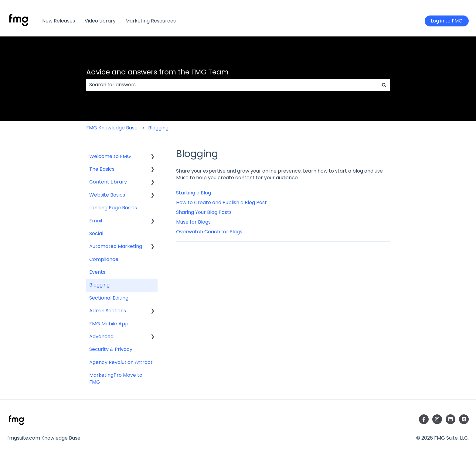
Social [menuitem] (96, 233)
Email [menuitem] (96, 221)
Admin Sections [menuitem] (108, 311)
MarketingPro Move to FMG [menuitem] (116, 378)
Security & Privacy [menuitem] (111, 349)
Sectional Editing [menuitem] (109, 298)
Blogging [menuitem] (99, 285)
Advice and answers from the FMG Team (157, 72)
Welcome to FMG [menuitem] (110, 156)
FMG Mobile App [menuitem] (109, 324)
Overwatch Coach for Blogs (209, 232)
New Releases (59, 21)
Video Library (100, 21)
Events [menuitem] (97, 272)
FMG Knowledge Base (112, 128)
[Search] (384, 85)
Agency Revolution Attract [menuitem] (121, 362)
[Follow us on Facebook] (424, 419)
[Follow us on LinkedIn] (450, 419)
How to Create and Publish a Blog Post (221, 202)
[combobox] (232, 85)
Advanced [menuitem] (101, 336)
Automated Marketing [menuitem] (116, 246)
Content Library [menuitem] (108, 182)
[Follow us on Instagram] (437, 419)
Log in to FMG (447, 21)
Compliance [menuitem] (104, 259)
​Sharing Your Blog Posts (204, 212)
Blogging (158, 128)
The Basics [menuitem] (102, 169)
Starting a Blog (194, 193)
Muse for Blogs (193, 222)
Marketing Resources (151, 21)
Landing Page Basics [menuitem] (113, 208)
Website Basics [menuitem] (107, 195)
